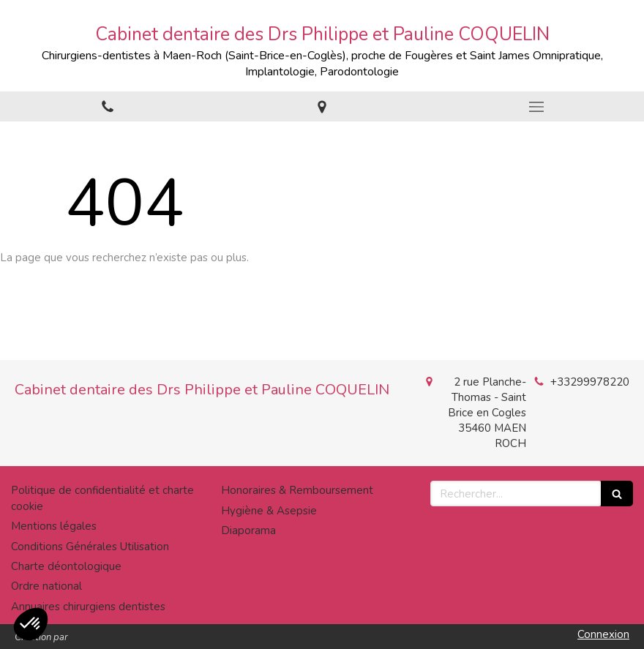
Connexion (603, 634)
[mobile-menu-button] (537, 107)
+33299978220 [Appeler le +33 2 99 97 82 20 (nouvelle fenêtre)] (590, 382)
